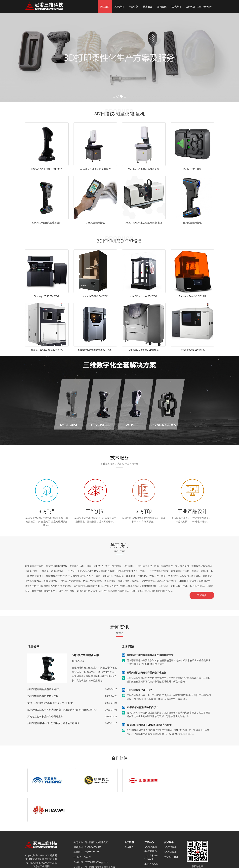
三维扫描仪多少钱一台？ (139, 689)
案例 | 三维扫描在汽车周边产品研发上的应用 (50, 702)
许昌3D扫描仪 (105, 865)
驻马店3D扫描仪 (110, 862)
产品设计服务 (171, 827)
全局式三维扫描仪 (192, 223)
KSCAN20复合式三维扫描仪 (47, 223)
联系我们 (176, 7)
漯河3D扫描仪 (89, 865)
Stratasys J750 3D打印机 (47, 296)
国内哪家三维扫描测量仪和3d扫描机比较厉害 (150, 654)
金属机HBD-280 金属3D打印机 (47, 350)
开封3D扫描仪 (158, 862)
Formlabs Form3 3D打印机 (192, 296)
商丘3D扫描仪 (77, 862)
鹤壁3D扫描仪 (154, 865)
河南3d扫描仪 (174, 862)
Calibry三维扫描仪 (95, 223)
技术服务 (148, 7)
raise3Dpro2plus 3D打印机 (144, 296)
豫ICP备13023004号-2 (42, 833)
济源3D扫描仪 (170, 865)
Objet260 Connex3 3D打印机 (144, 350)
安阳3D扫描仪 (186, 865)
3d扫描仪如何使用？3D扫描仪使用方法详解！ (150, 724)
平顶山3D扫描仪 (72, 865)
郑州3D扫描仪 (93, 862)
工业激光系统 (151, 834)
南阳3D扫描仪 (55, 865)
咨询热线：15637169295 (199, 7)
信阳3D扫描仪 (127, 862)
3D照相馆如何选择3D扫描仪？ (142, 707)
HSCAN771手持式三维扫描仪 (47, 169)
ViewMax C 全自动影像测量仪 (144, 169)
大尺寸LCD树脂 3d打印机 (95, 296)
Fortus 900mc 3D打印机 (192, 350)
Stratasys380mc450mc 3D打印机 (95, 350)
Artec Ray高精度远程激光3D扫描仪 (144, 223)
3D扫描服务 (170, 822)
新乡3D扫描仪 (62, 862)
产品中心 (133, 7)
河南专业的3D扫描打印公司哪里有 (45, 716)
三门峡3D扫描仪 (121, 865)
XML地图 (45, 836)
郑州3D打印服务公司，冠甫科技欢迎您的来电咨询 (53, 722)
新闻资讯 (162, 7)
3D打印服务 (170, 817)
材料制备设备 (151, 839)
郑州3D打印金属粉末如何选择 (43, 695)
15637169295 (92, 822)
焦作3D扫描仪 (138, 865)
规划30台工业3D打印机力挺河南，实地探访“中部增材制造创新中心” (62, 709)
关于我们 (119, 7)
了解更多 (202, 595)
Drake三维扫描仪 (192, 169)
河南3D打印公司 (204, 862)
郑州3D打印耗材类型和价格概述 (44, 688)
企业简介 (129, 817)
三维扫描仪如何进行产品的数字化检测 (146, 672)
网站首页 (105, 7)
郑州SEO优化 (142, 862)
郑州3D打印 (188, 862)
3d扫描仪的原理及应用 (85, 654)
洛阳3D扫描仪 (46, 862)
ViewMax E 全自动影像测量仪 (95, 169)
